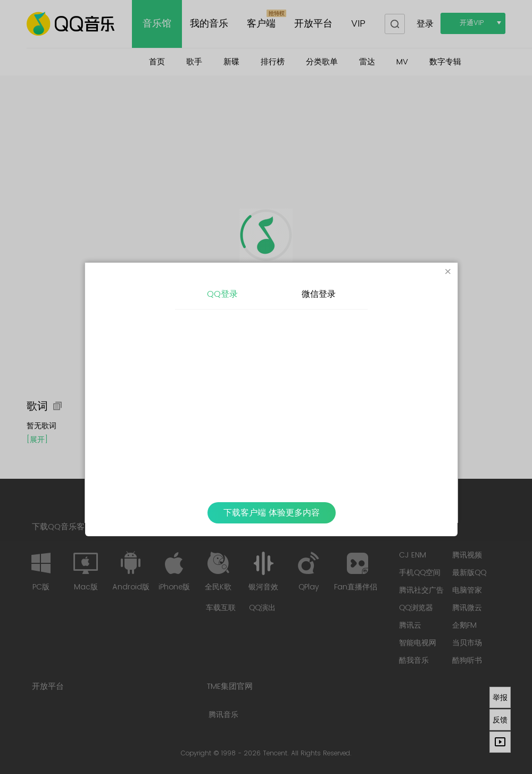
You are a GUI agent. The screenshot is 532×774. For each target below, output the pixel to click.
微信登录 (319, 294)
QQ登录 (222, 294)
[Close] (448, 272)
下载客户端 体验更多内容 (272, 513)
